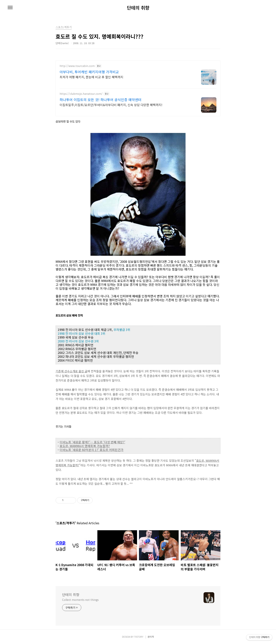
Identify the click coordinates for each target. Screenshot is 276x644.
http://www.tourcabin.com (77, 66)
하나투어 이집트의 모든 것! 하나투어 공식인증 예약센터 (101, 100)
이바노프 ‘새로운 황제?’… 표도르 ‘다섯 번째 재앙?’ (92, 442)
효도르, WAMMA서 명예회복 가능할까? (85, 446)
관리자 (151, 637)
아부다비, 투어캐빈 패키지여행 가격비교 (89, 72)
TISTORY (139, 637)
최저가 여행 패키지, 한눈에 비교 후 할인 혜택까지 (91, 77)
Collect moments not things (80, 600)
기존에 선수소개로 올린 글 (71, 371)
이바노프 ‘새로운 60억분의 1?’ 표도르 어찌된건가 (92, 450)
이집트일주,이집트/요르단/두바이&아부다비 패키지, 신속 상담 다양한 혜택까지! (111, 105)
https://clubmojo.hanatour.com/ (81, 94)
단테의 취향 (138, 8)
